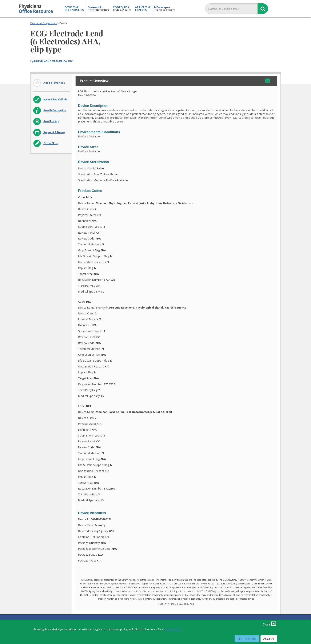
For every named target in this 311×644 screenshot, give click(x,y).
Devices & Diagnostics (43, 23)
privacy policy (173, 629)
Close (270, 624)
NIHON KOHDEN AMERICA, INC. (54, 61)
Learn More (247, 639)
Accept (269, 639)
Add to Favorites (54, 83)
